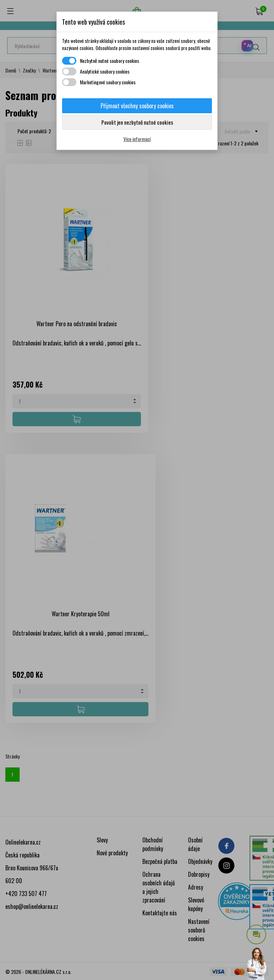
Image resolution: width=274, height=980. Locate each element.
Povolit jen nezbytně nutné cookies (137, 122)
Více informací (137, 139)
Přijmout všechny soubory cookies (137, 106)
